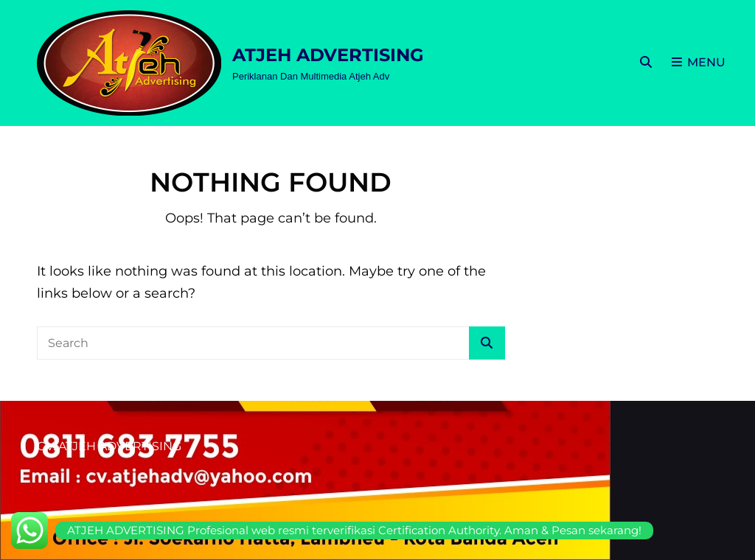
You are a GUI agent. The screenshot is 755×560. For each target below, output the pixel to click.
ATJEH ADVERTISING (328, 55)
